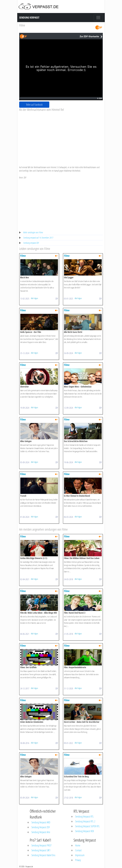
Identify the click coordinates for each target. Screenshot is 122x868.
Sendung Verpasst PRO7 (41, 845)
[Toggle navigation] (98, 18)
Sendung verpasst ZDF (31, 243)
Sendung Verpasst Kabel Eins (43, 855)
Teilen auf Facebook (34, 105)
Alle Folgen (34, 298)
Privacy (78, 860)
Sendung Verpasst (29, 18)
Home (78, 845)
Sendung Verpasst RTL (84, 817)
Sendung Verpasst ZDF (41, 827)
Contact (78, 850)
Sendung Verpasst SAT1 (41, 850)
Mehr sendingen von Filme (33, 232)
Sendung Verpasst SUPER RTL (87, 826)
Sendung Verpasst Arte (41, 832)
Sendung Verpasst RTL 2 (85, 821)
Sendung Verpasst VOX (85, 831)
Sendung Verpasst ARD (41, 822)
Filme (22, 25)
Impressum (80, 855)
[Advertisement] (61, 136)
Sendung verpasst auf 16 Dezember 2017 (38, 238)
